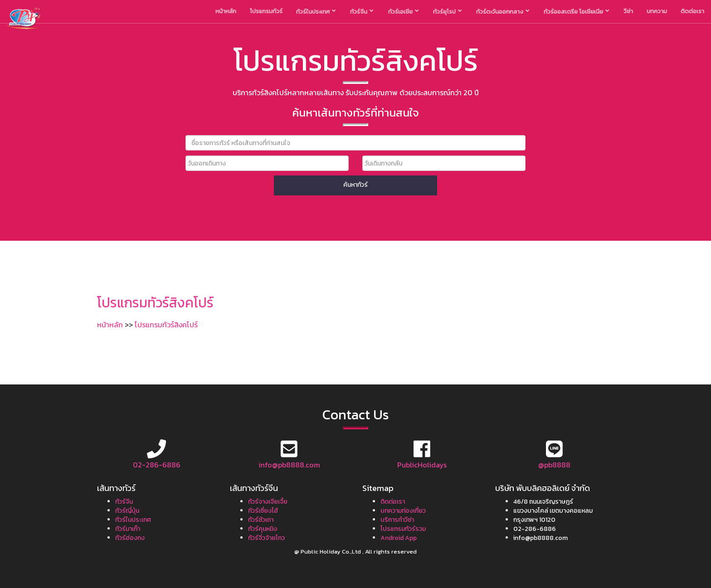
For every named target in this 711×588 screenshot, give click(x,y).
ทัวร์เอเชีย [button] (403, 12)
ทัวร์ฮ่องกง (130, 538)
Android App (399, 538)
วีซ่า (628, 11)
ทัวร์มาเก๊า (128, 529)
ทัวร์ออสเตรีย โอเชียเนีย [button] (576, 12)
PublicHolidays (422, 465)
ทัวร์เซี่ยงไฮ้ (263, 511)
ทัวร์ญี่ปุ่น (127, 511)
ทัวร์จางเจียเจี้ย (268, 502)
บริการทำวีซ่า (397, 520)
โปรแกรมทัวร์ (266, 11)
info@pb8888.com (289, 465)
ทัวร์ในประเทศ (133, 520)
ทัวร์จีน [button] (362, 12)
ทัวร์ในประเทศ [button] (316, 12)
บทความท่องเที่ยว (403, 511)
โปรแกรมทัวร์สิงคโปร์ (166, 325)
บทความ (657, 11)
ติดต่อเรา (692, 11)
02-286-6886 (157, 465)
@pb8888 (554, 465)
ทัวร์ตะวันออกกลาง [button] (503, 12)
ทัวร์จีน (124, 502)
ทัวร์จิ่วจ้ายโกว (266, 538)
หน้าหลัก (226, 11)
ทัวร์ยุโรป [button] (447, 12)
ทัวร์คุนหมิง (263, 529)
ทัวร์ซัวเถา (261, 520)
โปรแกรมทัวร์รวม (403, 529)
